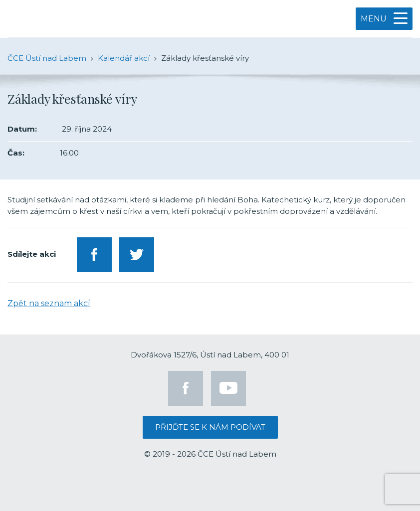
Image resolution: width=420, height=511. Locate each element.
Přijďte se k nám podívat (210, 427)
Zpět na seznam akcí (49, 303)
